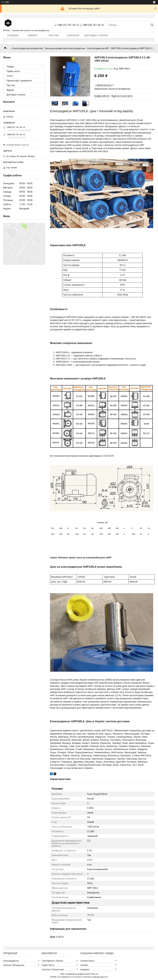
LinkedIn (84, 965)
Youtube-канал (87, 961)
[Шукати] (152, 25)
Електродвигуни (11, 961)
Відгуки (10, 90)
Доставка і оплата (96, 35)
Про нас (54, 35)
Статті (10, 76)
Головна (13, 35)
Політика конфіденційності (96, 977)
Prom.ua (94, 974)
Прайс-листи (13, 71)
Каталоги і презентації (53, 969)
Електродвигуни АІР (98, 48)
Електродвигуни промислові (27, 48)
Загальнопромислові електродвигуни (65, 48)
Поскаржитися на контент (70, 977)
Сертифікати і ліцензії (52, 961)
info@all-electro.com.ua (17, 145)
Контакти (73, 35)
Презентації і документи (19, 81)
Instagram (85, 969)
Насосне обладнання (14, 965)
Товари (32, 35)
